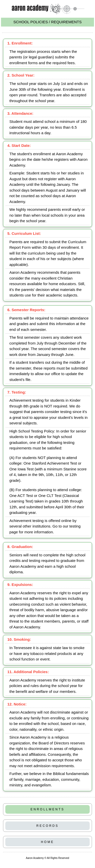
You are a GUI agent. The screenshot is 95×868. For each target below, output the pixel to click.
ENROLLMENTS (47, 809)
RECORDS (47, 826)
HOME (48, 842)
